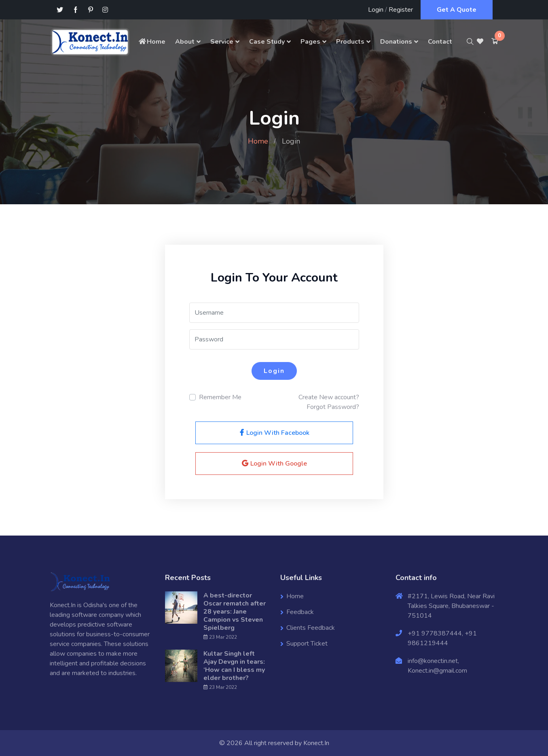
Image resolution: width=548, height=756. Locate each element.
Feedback (300, 612)
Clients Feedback (311, 628)
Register (401, 10)
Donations (396, 42)
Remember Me (220, 397)
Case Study (267, 42)
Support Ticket (307, 644)
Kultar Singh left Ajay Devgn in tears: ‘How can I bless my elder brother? (234, 666)
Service (222, 42)
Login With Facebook (274, 433)
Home (152, 42)
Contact (440, 42)
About (185, 42)
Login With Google (274, 464)
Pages (310, 42)
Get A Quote (457, 10)
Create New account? (329, 397)
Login (376, 10)
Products (350, 42)
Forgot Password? (333, 407)
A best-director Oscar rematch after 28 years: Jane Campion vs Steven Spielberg (235, 612)
